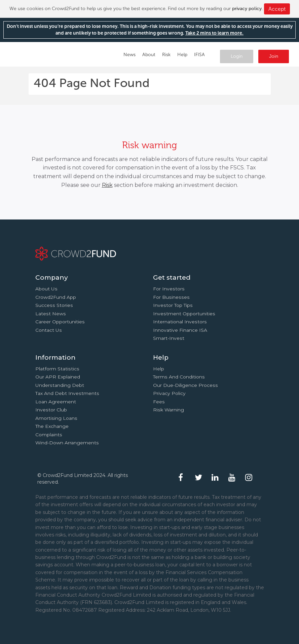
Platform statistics (57, 369)
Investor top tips (173, 305)
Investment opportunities (184, 314)
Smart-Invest (169, 338)
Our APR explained (58, 377)
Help (182, 55)
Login (237, 56)
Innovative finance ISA (180, 330)
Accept (277, 9)
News (129, 55)
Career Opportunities (60, 322)
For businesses (171, 297)
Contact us (49, 330)
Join (274, 56)
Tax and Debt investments (67, 393)
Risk (166, 55)
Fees (159, 402)
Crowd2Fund (36, 53)
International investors (180, 322)
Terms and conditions (179, 377)
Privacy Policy (169, 393)
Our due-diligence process (185, 385)
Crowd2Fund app (56, 297)
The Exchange (52, 426)
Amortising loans (56, 418)
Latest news (51, 314)
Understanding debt (60, 385)
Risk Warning (169, 410)
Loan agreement (56, 402)
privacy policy (247, 9)
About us (46, 289)
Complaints (49, 435)
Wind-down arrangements (67, 443)
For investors (169, 289)
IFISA (199, 55)
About (149, 55)
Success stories (54, 305)
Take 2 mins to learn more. (214, 33)
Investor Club (51, 410)
